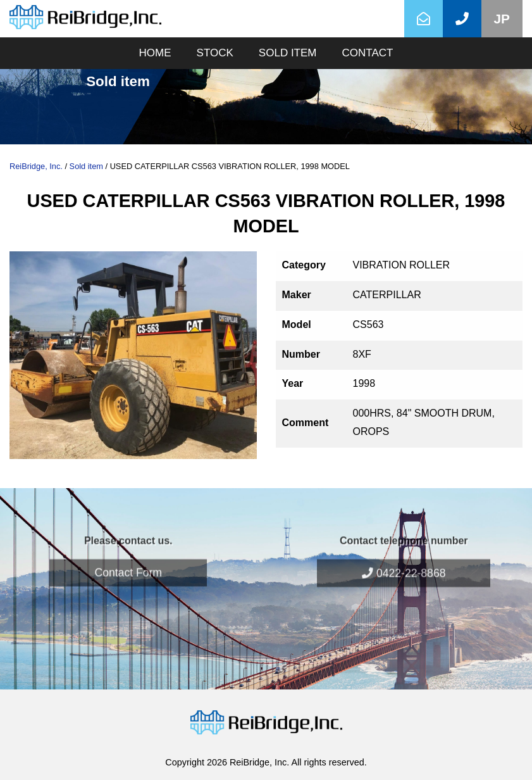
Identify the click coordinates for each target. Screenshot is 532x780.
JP (502, 19)
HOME (155, 53)
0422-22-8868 (404, 558)
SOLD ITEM (288, 53)
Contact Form (128, 557)
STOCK (215, 53)
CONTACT (367, 53)
